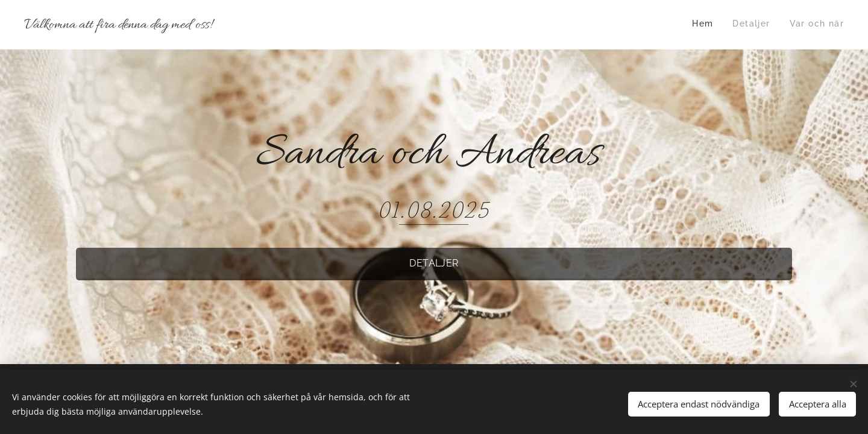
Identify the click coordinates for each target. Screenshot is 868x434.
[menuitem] (809, 25)
